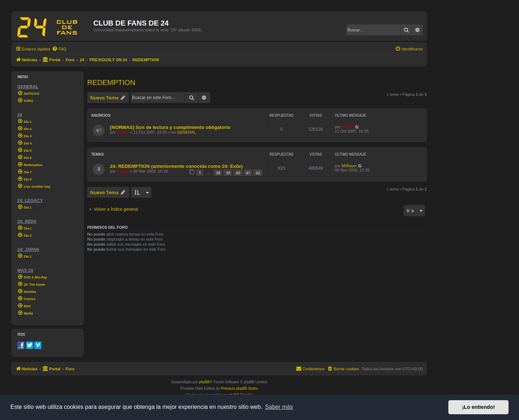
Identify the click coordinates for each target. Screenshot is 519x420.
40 (238, 173)
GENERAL (187, 132)
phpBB (204, 382)
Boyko (123, 132)
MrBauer (349, 166)
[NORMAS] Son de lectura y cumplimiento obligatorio (170, 127)
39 (228, 173)
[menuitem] (59, 49)
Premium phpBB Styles (239, 388)
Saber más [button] (279, 407)
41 (248, 173)
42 (258, 173)
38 (218, 173)
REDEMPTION (111, 82)
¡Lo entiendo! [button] (478, 407)
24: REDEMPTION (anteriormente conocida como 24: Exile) (176, 166)
